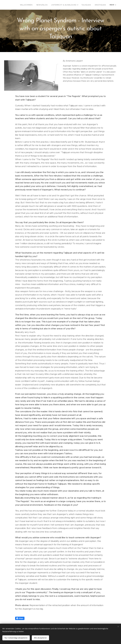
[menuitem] (33, 5)
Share (20, 618)
